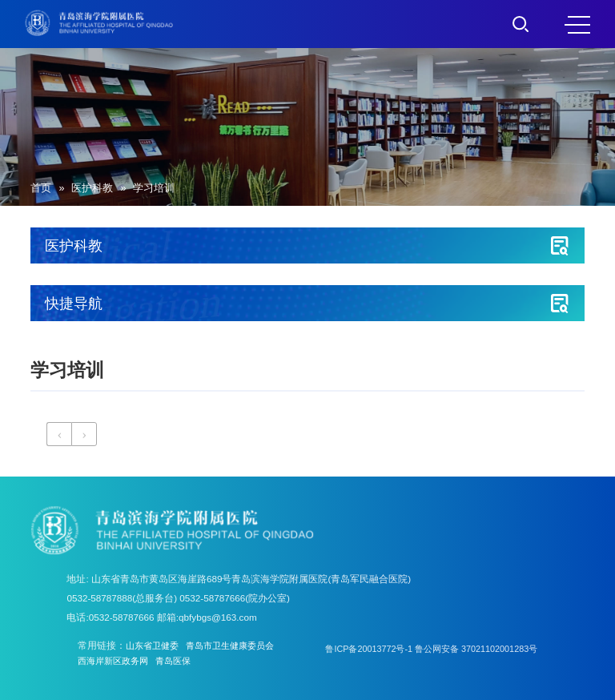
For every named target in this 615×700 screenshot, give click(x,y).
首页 (41, 188)
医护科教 (92, 188)
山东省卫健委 (155, 645)
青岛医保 (181, 661)
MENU (577, 25)
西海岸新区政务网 (116, 661)
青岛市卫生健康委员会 (239, 645)
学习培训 (154, 188)
